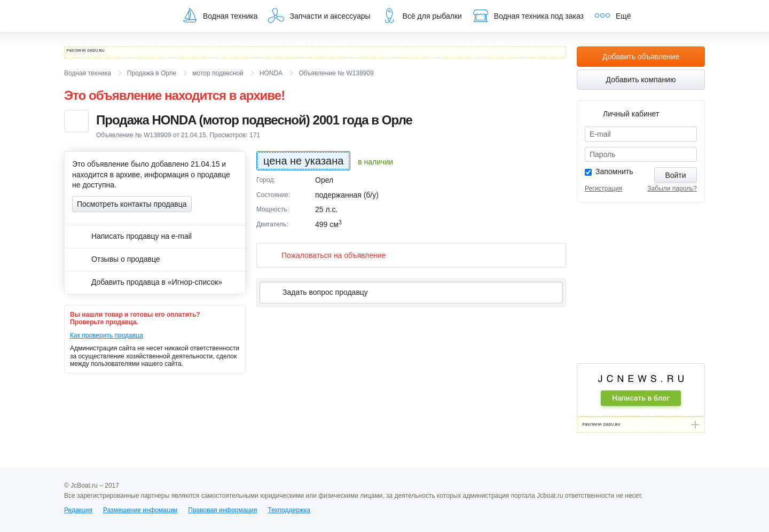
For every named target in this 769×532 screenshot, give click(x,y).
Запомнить (614, 171)
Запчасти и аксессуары (319, 15)
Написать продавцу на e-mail (132, 236)
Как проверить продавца (107, 335)
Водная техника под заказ (528, 15)
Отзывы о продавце (116, 259)
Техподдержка (289, 510)
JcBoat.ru (115, 16)
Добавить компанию (641, 80)
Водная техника (219, 15)
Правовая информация (222, 510)
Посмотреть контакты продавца (132, 204)
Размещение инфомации (140, 510)
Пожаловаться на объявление (325, 255)
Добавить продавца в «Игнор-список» (147, 282)
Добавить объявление (641, 57)
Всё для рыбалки (422, 15)
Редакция (78, 510)
